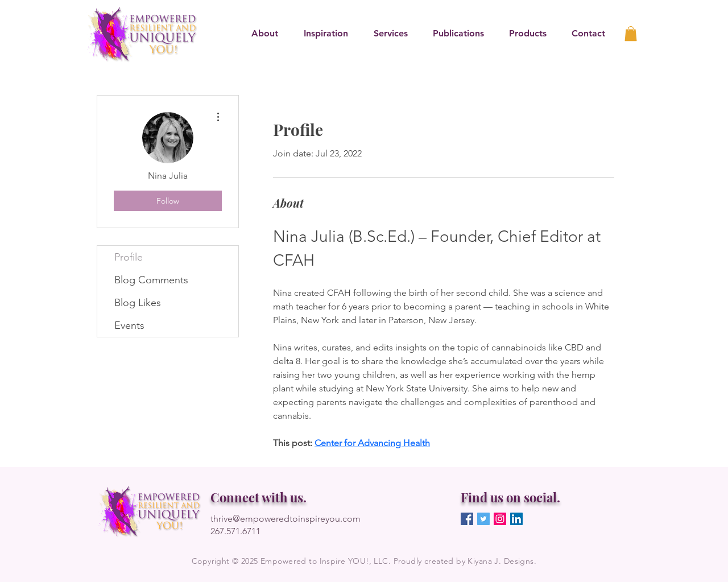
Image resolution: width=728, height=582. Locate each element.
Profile (129, 257)
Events (129, 325)
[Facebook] (467, 519)
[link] (631, 34)
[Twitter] (483, 519)
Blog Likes (138, 303)
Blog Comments (151, 280)
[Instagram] (500, 519)
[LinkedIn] (516, 519)
